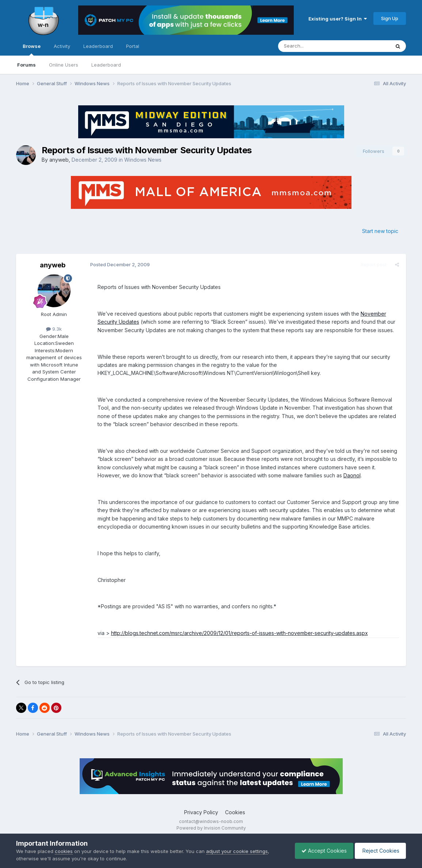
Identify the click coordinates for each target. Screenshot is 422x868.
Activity (62, 46)
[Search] (315, 46)
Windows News (143, 160)
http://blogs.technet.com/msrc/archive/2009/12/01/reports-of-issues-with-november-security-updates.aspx (238, 633)
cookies (64, 851)
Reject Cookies (379, 851)
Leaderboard (106, 65)
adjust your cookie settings (237, 851)
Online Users (64, 65)
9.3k (54, 329)
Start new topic (380, 231)
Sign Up (390, 18)
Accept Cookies (320, 851)
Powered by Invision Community (211, 828)
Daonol (326, 475)
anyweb (59, 160)
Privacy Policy (201, 812)
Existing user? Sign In (338, 19)
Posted (119, 264)
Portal (133, 46)
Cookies (235, 812)
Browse (32, 49)
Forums (26, 65)
